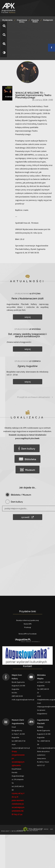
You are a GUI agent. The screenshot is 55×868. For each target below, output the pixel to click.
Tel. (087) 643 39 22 (43, 691)
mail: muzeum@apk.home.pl (21, 746)
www (46, 829)
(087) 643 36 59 (17, 696)
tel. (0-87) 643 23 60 (18, 788)
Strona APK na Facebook (27, 634)
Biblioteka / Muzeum (21, 495)
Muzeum (27, 470)
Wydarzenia (7, 20)
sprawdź (27, 517)
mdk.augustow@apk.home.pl (23, 700)
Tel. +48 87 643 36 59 (43, 743)
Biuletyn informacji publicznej (27, 620)
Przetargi (28, 627)
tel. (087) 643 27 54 (18, 741)
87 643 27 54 (17, 814)
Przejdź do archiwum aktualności (35, 397)
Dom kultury (27, 448)
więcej (28, 317)
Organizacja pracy (22, 21)
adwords (21, 831)
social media (32, 831)
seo (52, 829)
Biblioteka (27, 459)
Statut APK (28, 624)
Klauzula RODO (35, 21)
